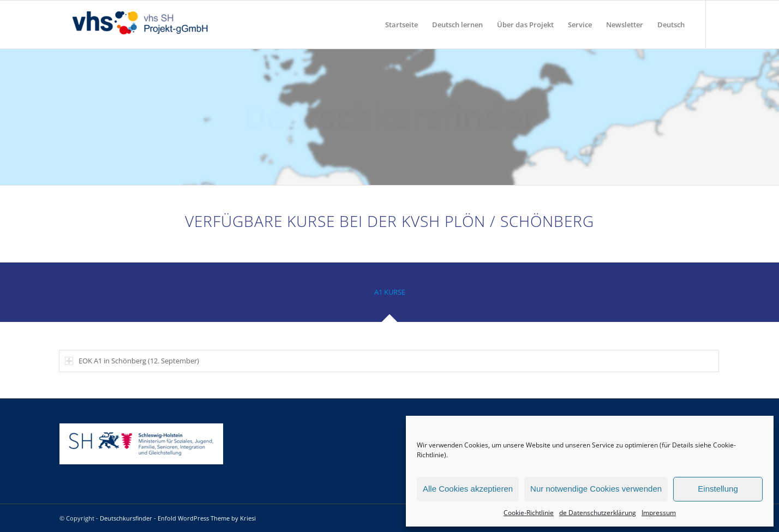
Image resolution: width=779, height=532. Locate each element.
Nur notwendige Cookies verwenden (596, 489)
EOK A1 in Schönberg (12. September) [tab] (132, 361)
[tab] (389, 296)
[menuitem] (402, 25)
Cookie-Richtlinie (529, 513)
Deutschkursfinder (126, 518)
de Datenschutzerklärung (598, 513)
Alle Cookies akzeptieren (468, 489)
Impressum (659, 513)
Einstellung (718, 489)
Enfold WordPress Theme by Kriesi (207, 518)
